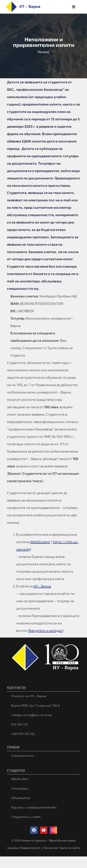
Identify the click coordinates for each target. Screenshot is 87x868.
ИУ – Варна (42, 586)
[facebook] (34, 830)
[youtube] (44, 830)
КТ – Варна (30, 6)
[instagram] (53, 830)
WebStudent (40, 542)
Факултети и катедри (45, 630)
